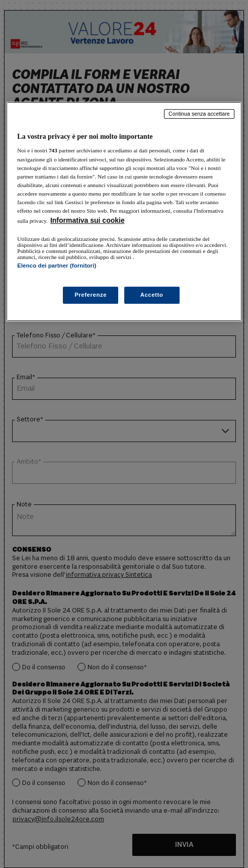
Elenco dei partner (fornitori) (57, 266)
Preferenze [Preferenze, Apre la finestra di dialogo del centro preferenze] (91, 295)
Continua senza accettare (199, 114)
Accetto (152, 295)
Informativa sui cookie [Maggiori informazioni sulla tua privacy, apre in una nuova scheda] (88, 220)
